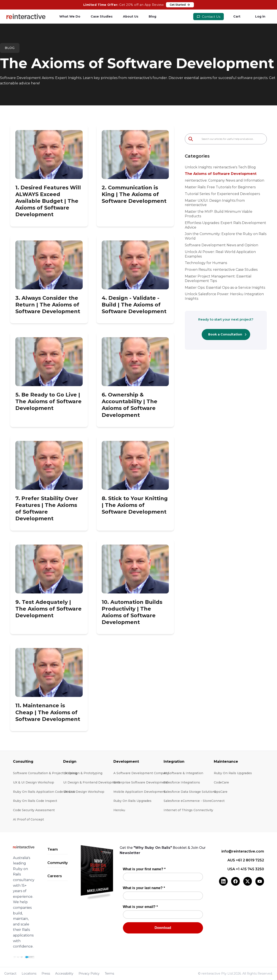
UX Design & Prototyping (83, 773)
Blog (152, 16)
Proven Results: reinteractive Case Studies (221, 270)
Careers (55, 876)
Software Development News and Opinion (221, 245)
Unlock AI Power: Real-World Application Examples (220, 254)
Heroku (119, 810)
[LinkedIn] (223, 881)
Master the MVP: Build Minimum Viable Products (219, 214)
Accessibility (64, 974)
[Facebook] (235, 881)
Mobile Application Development (139, 792)
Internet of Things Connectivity (188, 810)
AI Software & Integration (183, 773)
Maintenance (226, 762)
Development (126, 762)
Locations (29, 974)
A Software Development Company (141, 773)
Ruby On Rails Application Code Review (44, 792)
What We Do (70, 16)
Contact (10, 974)
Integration (174, 762)
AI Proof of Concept (28, 819)
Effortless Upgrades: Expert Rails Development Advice (225, 225)
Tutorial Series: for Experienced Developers (222, 194)
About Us (131, 16)
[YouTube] (260, 881)
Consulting (23, 762)
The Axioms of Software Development (221, 174)
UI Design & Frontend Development (92, 782)
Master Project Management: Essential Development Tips (218, 279)
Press (46, 974)
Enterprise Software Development (141, 782)
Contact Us (209, 17)
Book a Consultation (225, 334)
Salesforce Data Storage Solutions (190, 792)
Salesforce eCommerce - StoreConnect (194, 801)
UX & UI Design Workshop (34, 782)
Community (58, 863)
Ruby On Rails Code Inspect (35, 801)
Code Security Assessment (34, 810)
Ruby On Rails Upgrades (132, 801)
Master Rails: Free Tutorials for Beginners (220, 187)
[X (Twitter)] (248, 881)
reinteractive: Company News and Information (225, 180)
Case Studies (102, 16)
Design (70, 762)
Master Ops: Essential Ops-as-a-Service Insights (225, 288)
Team (53, 849)
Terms (109, 974)
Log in (260, 16)
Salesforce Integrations (182, 782)
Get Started (180, 5)
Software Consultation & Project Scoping (45, 773)
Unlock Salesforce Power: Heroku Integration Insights (224, 296)
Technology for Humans (206, 263)
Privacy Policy (89, 974)
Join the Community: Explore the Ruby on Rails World (226, 236)
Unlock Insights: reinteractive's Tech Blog (220, 167)
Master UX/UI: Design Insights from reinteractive (215, 203)
